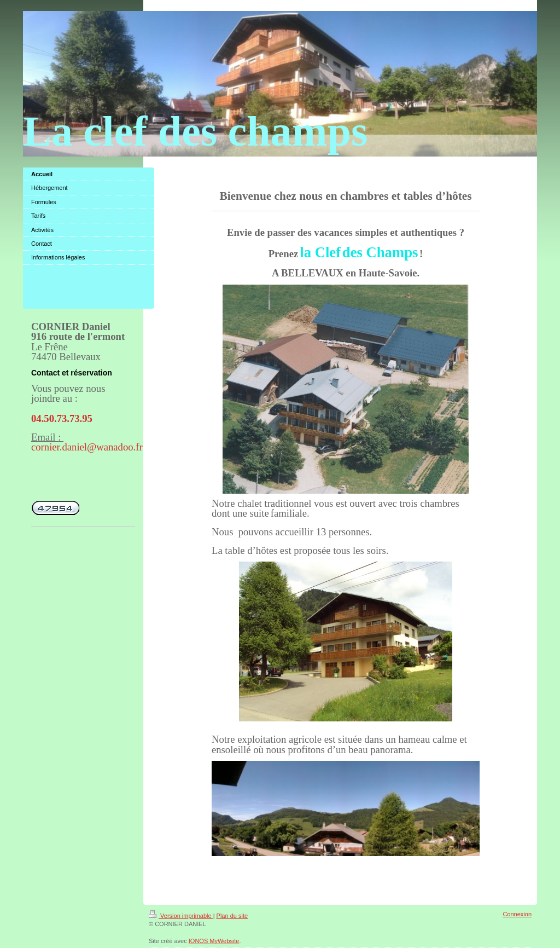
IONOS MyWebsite (214, 941)
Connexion (517, 914)
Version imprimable (181, 916)
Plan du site (232, 916)
